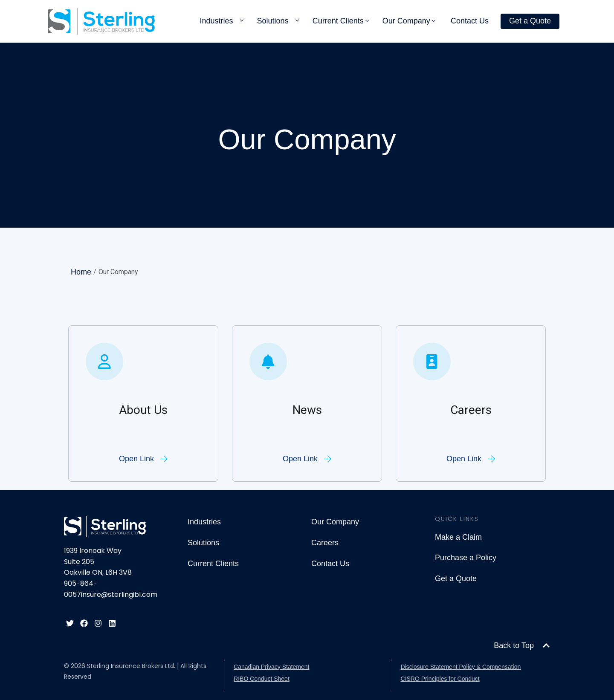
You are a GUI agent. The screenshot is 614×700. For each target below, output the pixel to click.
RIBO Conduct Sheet (262, 679)
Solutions (273, 21)
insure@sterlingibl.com (119, 594)
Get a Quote (530, 21)
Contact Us (470, 21)
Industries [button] (217, 21)
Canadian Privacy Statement (271, 667)
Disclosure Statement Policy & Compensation (461, 667)
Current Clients (338, 21)
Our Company (406, 21)
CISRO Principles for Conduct (440, 679)
